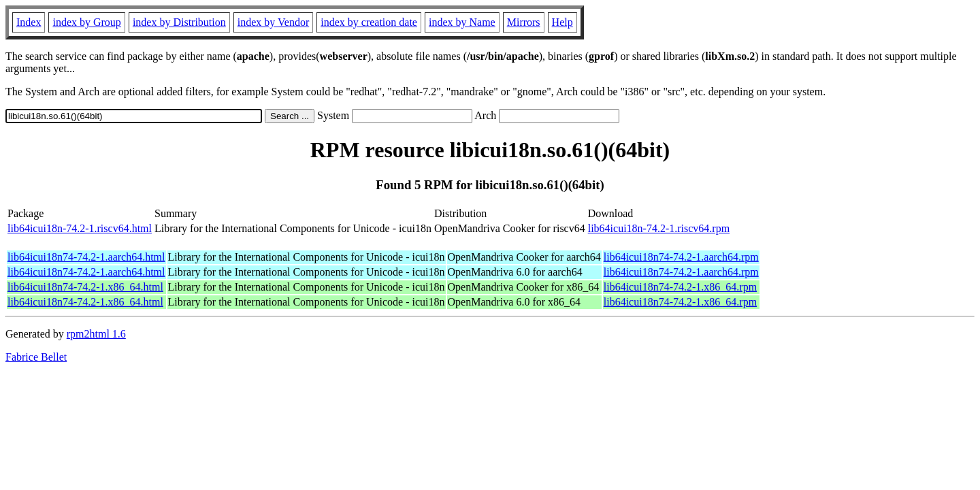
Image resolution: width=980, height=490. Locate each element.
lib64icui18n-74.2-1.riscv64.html (80, 228)
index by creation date (369, 22)
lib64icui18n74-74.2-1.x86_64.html (85, 287)
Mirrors (524, 22)
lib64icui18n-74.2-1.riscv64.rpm (659, 228)
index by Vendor (273, 22)
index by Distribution (179, 22)
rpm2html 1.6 (96, 334)
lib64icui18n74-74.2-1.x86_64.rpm (680, 287)
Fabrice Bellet (36, 357)
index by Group (86, 22)
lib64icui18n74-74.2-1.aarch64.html (86, 257)
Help (562, 22)
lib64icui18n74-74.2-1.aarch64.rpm (681, 257)
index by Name (462, 22)
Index (29, 22)
